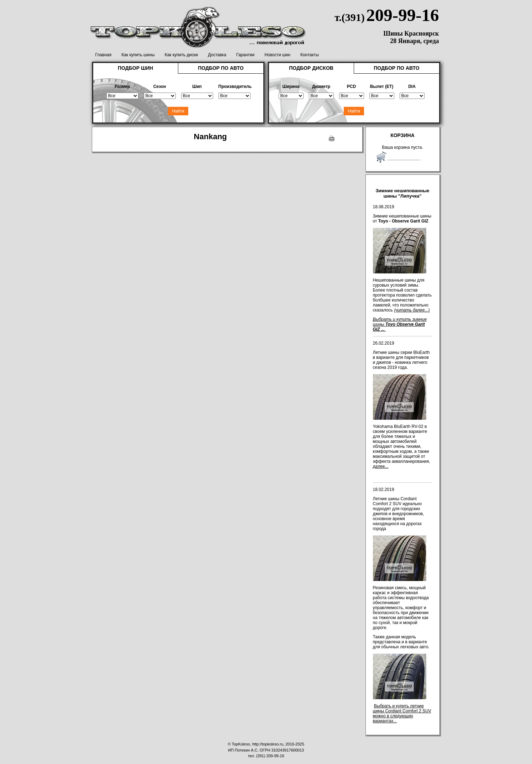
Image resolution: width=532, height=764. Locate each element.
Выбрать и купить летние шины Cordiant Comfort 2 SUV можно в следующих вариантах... (402, 713)
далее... (381, 466)
